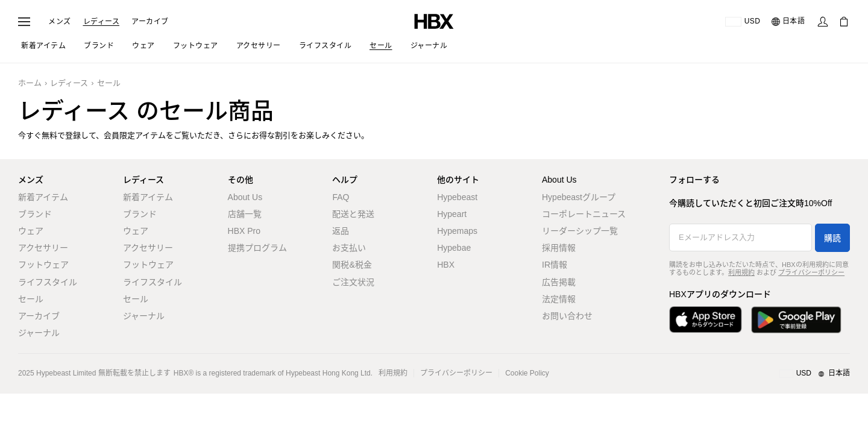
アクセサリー (43, 248)
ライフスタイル (48, 282)
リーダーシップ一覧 (580, 231)
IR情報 (555, 265)
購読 (832, 238)
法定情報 (559, 299)
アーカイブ (150, 22)
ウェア (31, 231)
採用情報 (559, 248)
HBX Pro (244, 231)
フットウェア (43, 265)
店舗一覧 (245, 214)
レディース (102, 22)
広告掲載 (559, 282)
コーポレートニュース (584, 214)
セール (109, 83)
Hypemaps (457, 231)
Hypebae (454, 248)
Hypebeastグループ (579, 197)
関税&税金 (352, 265)
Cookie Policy (527, 373)
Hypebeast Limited (66, 373)
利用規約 (741, 272)
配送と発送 (353, 214)
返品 (341, 231)
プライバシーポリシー (811, 272)
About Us (245, 197)
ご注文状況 (353, 282)
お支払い (349, 248)
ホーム (30, 83)
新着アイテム (43, 197)
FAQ (341, 197)
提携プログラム (257, 248)
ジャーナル (39, 333)
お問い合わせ (567, 316)
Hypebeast (457, 197)
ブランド (35, 214)
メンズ (60, 22)
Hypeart (452, 214)
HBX (446, 265)
